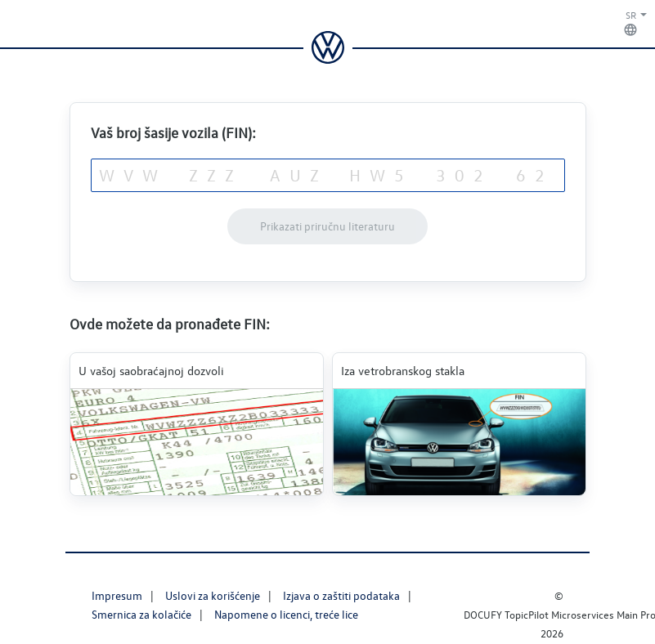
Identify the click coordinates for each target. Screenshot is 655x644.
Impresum (117, 595)
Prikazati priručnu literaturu (327, 226)
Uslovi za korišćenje (213, 595)
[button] (622, 24)
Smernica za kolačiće (141, 614)
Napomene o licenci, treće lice (286, 614)
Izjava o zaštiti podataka (341, 595)
